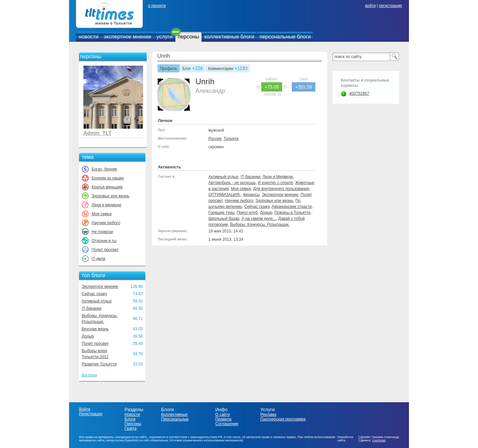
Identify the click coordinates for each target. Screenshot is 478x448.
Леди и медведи (106, 205)
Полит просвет (105, 250)
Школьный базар (224, 219)
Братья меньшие (107, 187)
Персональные (175, 419)
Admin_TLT (97, 133)
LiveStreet (379, 440)
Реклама (268, 415)
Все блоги (89, 375)
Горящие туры (222, 213)
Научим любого (106, 223)
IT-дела (98, 259)
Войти (85, 409)
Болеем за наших (108, 178)
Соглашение (227, 424)
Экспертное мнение (100, 287)
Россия (215, 139)
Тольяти (231, 139)
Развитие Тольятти (99, 364)
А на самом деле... (259, 219)
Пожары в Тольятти (292, 213)
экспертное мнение (127, 37)
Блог (187, 69)
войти (370, 6)
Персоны (133, 424)
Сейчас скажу (94, 294)
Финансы (251, 195)
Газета (130, 428)
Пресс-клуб (247, 213)
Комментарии (221, 69)
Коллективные (175, 415)
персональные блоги (285, 37)
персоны (189, 37)
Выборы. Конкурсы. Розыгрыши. (260, 224)
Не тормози (102, 232)
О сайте (222, 415)
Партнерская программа (283, 419)
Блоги (130, 419)
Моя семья (102, 214)
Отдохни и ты (104, 241)
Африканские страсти (292, 207)
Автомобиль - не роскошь (232, 183)
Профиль (169, 69)
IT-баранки (91, 308)
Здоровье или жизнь (111, 196)
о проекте (157, 6)
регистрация (390, 6)
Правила (223, 419)
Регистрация (91, 414)
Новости (132, 415)
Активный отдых (97, 301)
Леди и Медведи (278, 177)
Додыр (88, 336)
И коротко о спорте (276, 183)
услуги (165, 37)
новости (88, 37)
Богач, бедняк (104, 169)
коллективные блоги (229, 37)
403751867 (359, 94)
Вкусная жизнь (95, 329)
